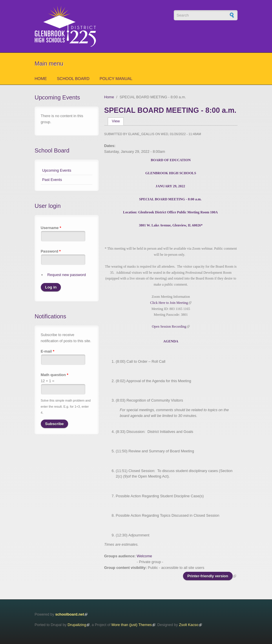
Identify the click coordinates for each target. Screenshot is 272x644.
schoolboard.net (70, 614)
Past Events (52, 180)
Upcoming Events (57, 170)
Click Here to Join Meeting (169, 303)
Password (51, 251)
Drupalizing (77, 625)
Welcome (144, 556)
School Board (73, 79)
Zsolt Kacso (189, 625)
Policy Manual (116, 79)
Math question (55, 375)
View (118, 121)
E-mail (48, 351)
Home (41, 79)
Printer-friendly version (208, 576)
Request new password (66, 275)
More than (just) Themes (132, 625)
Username (51, 228)
